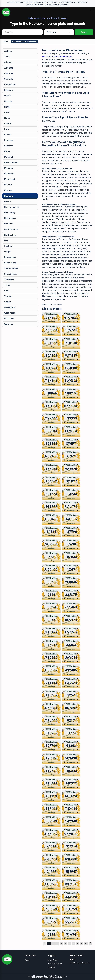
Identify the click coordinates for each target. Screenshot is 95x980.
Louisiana (9, 146)
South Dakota (10, 274)
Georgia (8, 101)
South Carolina (11, 268)
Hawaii (7, 107)
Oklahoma (9, 246)
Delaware (8, 90)
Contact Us (51, 967)
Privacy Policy (52, 960)
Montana (8, 190)
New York (9, 224)
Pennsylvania (10, 257)
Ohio (6, 240)
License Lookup (57, 978)
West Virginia (10, 313)
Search (84, 32)
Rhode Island (10, 263)
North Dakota (10, 235)
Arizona (8, 62)
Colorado (9, 79)
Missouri (8, 185)
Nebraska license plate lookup (57, 57)
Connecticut (10, 84)
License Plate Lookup (35, 976)
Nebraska (9, 196)
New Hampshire (12, 207)
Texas (7, 285)
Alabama (8, 51)
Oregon (8, 252)
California (9, 73)
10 (86, 944)
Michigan (8, 168)
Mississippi (9, 179)
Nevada (8, 201)
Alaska (7, 57)
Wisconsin (9, 318)
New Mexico (10, 218)
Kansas (8, 135)
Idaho (7, 112)
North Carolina (11, 229)
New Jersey (10, 213)
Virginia (8, 302)
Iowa (6, 129)
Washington (10, 307)
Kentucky (8, 140)
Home (6, 41)
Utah (6, 291)
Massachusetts (11, 162)
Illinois (7, 118)
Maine (7, 151)
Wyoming (9, 324)
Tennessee (9, 279)
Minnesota (9, 174)
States (27, 960)
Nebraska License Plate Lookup (25, 41)
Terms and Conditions (55, 964)
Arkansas (9, 68)
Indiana (8, 123)
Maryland (9, 157)
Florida (7, 96)
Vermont (8, 296)
